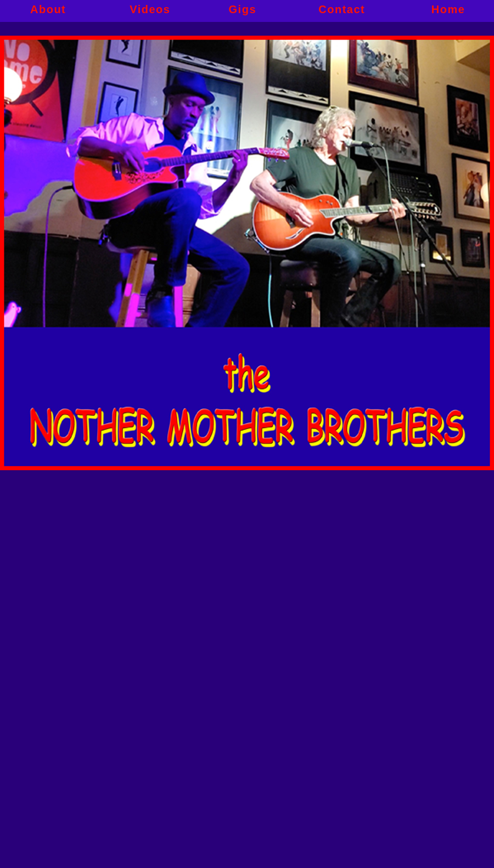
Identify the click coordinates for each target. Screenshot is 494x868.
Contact (342, 11)
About (48, 11)
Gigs (243, 11)
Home (448, 11)
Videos (150, 11)
